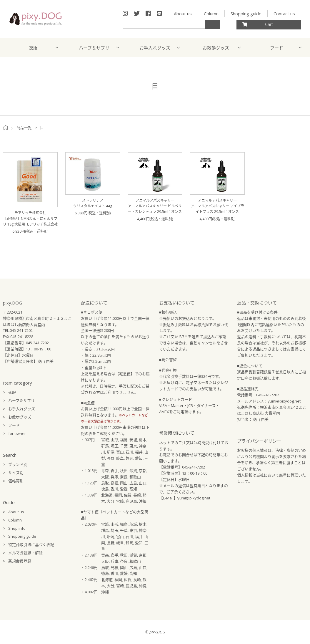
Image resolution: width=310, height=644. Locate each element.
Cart (258, 24)
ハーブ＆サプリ (94, 48)
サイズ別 (16, 473)
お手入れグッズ (155, 48)
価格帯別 (16, 481)
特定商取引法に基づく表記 (31, 544)
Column (211, 14)
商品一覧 (24, 128)
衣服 (33, 48)
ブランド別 (18, 464)
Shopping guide (246, 14)
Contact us (284, 14)
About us (183, 14)
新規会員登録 (20, 561)
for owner (17, 433)
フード (277, 48)
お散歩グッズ (216, 48)
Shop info (17, 528)
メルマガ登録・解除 (25, 553)
